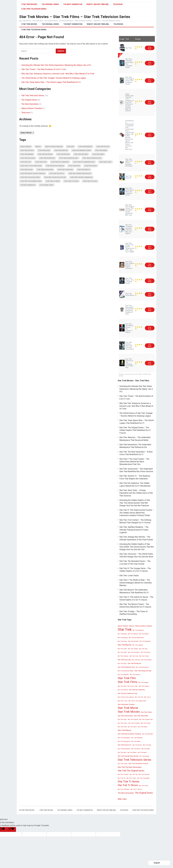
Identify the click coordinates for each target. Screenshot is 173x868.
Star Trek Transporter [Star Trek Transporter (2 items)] (143, 778)
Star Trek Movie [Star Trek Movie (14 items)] (74, 166)
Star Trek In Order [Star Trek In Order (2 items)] (133, 686)
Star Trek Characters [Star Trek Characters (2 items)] (134, 652)
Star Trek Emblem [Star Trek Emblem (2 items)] (147, 660)
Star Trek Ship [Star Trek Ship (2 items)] (147, 745)
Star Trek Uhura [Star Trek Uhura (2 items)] (144, 786)
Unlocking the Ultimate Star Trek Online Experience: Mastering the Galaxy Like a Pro (56, 65)
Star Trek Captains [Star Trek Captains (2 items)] (81, 154)
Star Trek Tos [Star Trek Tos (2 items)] (122, 778)
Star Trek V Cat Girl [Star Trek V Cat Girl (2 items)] (90, 181)
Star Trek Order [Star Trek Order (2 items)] (122, 719)
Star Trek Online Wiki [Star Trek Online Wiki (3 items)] (65, 170)
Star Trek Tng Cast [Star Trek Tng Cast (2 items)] (144, 774)
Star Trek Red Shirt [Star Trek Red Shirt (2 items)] (148, 734)
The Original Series (50, 4)
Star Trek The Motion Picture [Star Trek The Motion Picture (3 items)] (55, 177)
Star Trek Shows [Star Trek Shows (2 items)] (132, 752)
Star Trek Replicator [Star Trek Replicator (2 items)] (137, 738)
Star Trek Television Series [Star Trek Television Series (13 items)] (30, 177)
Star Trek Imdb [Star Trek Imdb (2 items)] (122, 686)
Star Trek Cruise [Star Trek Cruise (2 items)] (144, 656)
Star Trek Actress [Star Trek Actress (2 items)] (27, 150)
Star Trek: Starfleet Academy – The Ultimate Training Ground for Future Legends (134, 530)
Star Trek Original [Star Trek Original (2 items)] (133, 719)
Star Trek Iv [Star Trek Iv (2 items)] (147, 697)
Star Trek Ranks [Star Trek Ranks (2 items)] (143, 727)
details (121, 376)
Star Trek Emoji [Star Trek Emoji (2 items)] (122, 664)
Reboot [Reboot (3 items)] (38, 147)
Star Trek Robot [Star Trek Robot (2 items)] (136, 741)
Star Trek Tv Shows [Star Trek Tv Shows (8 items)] (71, 181)
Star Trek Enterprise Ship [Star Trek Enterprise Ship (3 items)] (92, 158)
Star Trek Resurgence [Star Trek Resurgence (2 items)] (124, 741)
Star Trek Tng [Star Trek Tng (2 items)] (134, 774)
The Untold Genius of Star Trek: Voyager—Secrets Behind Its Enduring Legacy (54, 78)
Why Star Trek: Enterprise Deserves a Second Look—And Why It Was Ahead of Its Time (58, 74)
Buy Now (150, 48)
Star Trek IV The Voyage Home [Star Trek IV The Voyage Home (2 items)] (31, 166)
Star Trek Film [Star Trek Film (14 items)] (26, 162)
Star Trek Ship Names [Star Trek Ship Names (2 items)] (124, 749)
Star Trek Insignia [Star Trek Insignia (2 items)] (144, 686)
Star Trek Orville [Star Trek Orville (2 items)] (146, 723)
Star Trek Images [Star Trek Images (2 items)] (143, 682)
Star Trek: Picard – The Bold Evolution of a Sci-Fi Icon (44, 69)
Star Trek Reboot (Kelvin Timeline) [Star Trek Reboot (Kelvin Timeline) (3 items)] (33, 174)
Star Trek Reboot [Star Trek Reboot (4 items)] (84, 170)
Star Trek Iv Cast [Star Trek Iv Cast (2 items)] (105, 162)
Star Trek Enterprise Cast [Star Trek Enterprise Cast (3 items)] (69, 158)
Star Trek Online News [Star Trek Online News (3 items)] (45, 170)
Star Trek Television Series (34, 30)
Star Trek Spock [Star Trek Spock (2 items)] (142, 752)
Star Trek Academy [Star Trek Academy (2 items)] (85, 147)
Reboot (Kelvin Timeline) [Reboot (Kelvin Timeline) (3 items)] (54, 147)
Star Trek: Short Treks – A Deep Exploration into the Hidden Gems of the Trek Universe (136, 493)
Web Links (122, 799)
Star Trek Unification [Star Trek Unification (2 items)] (124, 789)
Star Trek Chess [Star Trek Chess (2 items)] (146, 652)
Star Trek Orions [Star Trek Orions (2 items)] (122, 723)
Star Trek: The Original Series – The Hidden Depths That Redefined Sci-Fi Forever (135, 430)
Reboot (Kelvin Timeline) (98, 4)
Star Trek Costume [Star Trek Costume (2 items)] (123, 656)
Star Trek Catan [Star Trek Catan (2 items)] (122, 652)
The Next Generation (73, 4)
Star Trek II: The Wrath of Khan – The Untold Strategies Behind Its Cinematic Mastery (136, 583)
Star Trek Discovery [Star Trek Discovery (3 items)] (28, 158)
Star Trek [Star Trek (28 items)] (70, 147)
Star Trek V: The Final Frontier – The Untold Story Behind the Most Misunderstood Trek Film (134, 462)
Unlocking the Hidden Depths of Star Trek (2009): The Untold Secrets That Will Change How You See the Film (137, 547)
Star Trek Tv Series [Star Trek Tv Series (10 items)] (53, 181)
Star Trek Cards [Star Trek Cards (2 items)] (98, 154)
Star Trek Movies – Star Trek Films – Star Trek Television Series (75, 17)
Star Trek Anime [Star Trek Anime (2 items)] (101, 150)
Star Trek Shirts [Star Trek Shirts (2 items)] (136, 749)
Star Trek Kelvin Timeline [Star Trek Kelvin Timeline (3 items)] (55, 166)
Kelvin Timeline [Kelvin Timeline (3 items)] (26, 147)
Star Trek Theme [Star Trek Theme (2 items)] (123, 764)
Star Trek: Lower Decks (129, 576)
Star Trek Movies (29, 4)
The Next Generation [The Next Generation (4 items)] (28, 185)
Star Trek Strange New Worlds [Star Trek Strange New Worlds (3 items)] (80, 174)
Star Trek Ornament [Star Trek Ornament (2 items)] (134, 723)
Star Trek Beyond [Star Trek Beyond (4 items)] (63, 154)
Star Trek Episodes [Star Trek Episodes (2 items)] (123, 675)
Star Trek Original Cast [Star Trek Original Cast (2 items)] (146, 719)
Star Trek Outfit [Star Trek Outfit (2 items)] (122, 727)
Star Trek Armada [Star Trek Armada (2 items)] (27, 154)
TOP (120, 55)
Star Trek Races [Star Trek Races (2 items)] (132, 727)
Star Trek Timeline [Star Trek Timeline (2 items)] (123, 774)
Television (118, 4)
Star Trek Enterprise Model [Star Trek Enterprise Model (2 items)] (126, 671)
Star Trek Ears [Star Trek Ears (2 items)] (136, 660)
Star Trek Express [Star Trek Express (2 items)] (135, 675)
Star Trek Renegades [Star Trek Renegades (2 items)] (124, 738)
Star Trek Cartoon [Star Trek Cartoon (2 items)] (133, 649)
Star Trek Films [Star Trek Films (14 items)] (41, 162)
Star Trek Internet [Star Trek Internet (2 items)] (123, 690)
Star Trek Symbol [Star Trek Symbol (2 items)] (144, 756)
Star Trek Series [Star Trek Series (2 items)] (137, 745)
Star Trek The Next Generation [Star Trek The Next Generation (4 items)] (81, 177)
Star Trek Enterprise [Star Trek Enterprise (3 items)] (47, 158)
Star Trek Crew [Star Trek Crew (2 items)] (134, 656)
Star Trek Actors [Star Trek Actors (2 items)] (103, 147)
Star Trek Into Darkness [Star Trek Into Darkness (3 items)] (60, 162)
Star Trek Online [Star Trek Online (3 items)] (26, 170)
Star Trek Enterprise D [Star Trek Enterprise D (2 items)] (142, 667)
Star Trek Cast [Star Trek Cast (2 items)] (143, 649)
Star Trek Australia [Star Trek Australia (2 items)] (45, 154)
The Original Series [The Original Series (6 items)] (46, 185)
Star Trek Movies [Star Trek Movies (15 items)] (91, 166)
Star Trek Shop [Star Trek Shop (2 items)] (146, 749)
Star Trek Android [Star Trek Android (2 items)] (61, 150)
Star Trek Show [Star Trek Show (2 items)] (122, 752)
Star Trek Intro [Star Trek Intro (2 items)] (139, 697)
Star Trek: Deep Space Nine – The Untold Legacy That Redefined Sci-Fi (51, 82)
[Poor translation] (11, 829)
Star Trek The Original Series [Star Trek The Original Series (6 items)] (31, 181)
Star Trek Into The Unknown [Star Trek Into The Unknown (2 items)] (126, 697)
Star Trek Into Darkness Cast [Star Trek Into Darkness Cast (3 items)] (84, 162)
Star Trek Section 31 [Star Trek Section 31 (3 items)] (57, 174)
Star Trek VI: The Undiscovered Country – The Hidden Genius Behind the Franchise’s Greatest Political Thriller (137, 513)
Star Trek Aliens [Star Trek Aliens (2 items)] (44, 150)
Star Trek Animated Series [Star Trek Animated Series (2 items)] (82, 150)
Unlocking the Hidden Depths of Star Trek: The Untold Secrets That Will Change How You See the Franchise (135, 503)
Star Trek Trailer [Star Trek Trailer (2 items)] (131, 778)
